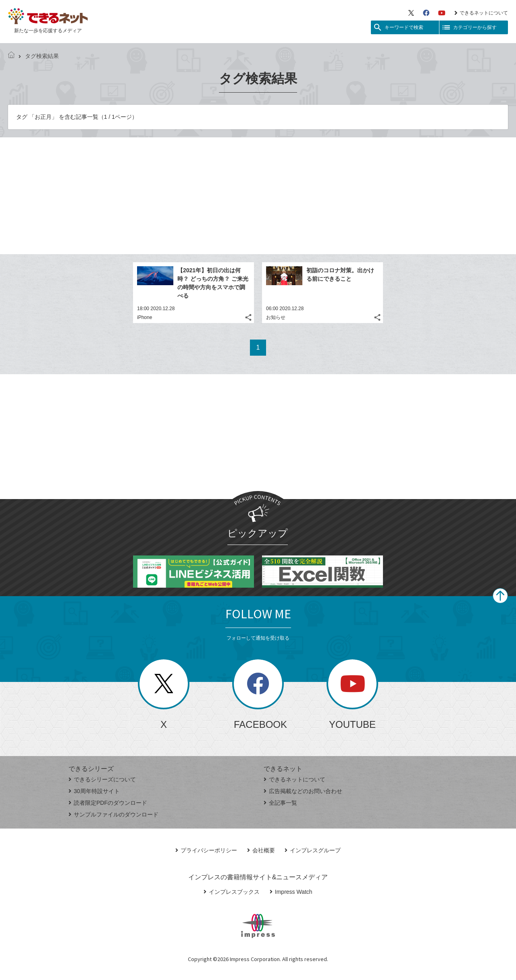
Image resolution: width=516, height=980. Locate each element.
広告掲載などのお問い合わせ (303, 791)
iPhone (145, 317)
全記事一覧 (280, 803)
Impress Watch (291, 892)
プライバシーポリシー (206, 850)
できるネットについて (481, 13)
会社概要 (261, 850)
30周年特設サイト (94, 791)
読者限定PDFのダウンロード (108, 803)
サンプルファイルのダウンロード (113, 814)
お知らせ (276, 317)
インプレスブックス (232, 892)
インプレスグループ (313, 850)
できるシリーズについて (102, 779)
